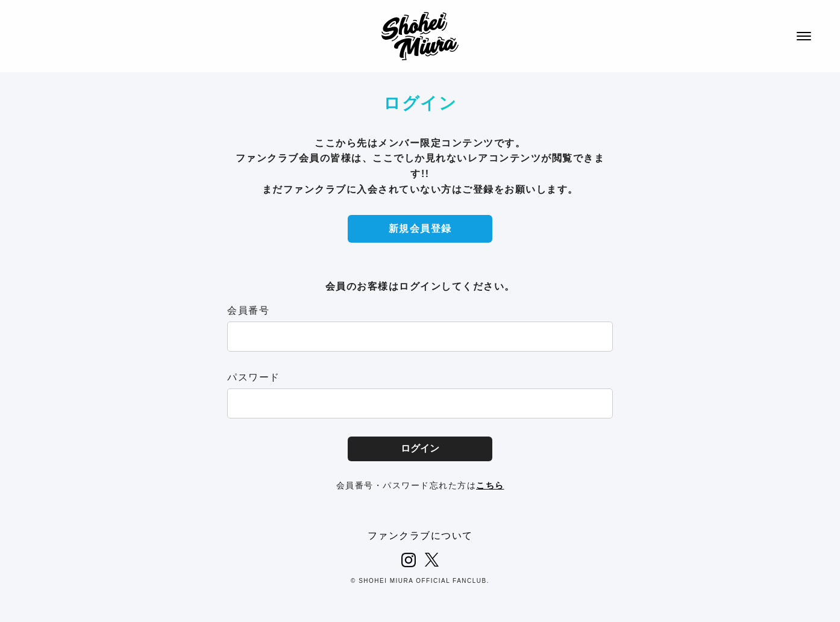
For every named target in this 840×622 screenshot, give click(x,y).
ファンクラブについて (420, 536)
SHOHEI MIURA (420, 36)
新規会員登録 (420, 229)
